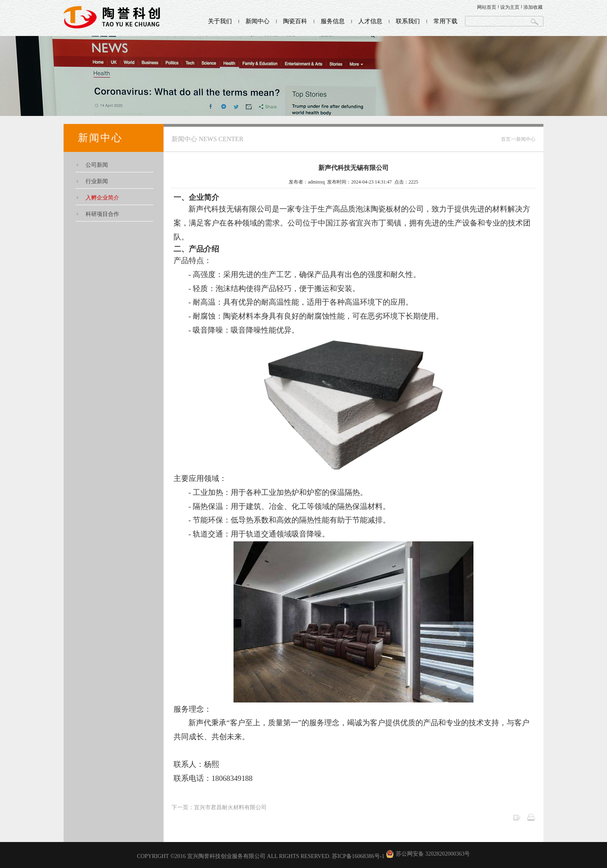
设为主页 (510, 7)
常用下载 (445, 21)
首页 (506, 139)
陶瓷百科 (295, 21)
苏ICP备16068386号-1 (358, 856)
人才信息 (370, 21)
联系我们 (408, 21)
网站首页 (487, 7)
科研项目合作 (102, 214)
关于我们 (220, 21)
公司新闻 (97, 165)
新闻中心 (258, 21)
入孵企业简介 (102, 198)
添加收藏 (533, 7)
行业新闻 (97, 181)
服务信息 (333, 21)
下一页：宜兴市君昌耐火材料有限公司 (219, 807)
